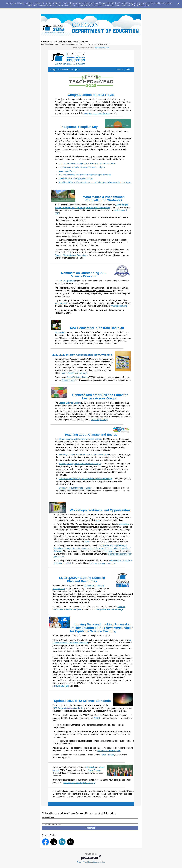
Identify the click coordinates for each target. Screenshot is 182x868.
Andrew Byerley (68, 380)
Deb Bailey (91, 767)
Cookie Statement (140, 5)
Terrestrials (60, 332)
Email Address (48, 817)
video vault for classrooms (120, 560)
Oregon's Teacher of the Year (97, 113)
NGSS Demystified (62, 563)
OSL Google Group (99, 420)
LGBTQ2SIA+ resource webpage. (108, 609)
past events (109, 551)
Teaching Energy (66, 464)
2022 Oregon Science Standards (68, 708)
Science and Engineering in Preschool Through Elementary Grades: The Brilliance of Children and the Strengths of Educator (92, 548)
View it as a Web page (102, 48)
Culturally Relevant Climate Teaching (75, 488)
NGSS (97, 718)
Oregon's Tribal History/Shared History (76, 178)
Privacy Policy (82, 862)
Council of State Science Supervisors (71, 255)
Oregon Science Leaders (70, 403)
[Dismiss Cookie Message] (178, 3)
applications (124, 524)
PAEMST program (67, 281)
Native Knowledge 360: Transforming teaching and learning (85, 175)
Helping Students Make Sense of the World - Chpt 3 (82, 167)
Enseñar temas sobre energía (87, 464)
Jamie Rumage (108, 755)
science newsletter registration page (79, 783)
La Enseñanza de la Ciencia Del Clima (92, 454)
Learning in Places (67, 171)
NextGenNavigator (61, 686)
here (87, 542)
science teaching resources (103, 563)
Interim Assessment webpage (74, 373)
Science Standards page (109, 751)
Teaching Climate (67, 454)
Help (103, 862)
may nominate (61, 303)
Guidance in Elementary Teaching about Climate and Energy (86, 479)
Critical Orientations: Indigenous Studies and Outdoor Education (87, 163)
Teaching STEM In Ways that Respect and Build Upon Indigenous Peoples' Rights (95, 182)
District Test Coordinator (77, 377)
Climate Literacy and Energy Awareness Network (80, 439)
